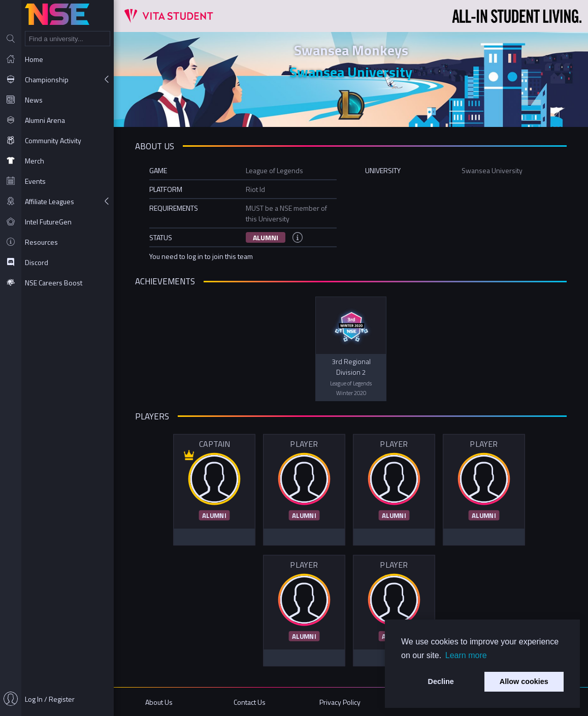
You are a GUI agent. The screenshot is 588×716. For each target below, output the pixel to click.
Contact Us (250, 702)
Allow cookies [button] (524, 681)
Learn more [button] (466, 655)
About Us (159, 702)
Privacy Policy (340, 702)
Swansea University (351, 72)
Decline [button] (441, 681)
